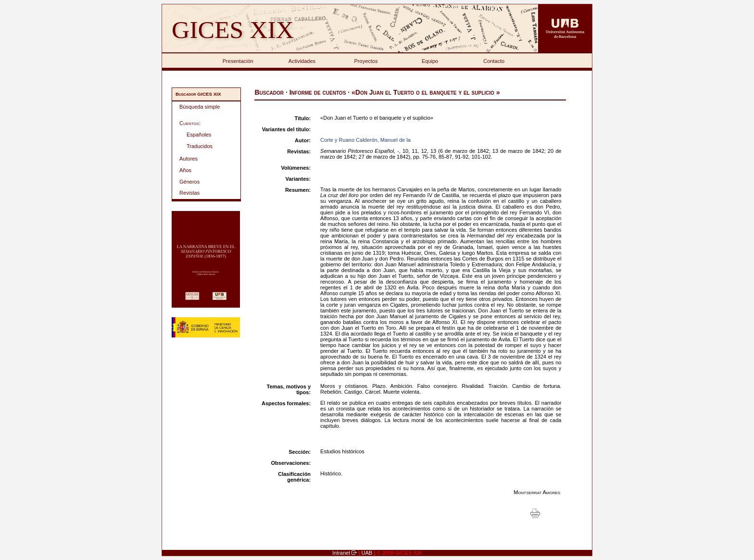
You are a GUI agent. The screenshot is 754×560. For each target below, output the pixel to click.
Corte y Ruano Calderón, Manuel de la (365, 140)
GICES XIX (233, 30)
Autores (188, 159)
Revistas (189, 193)
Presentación (238, 61)
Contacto (494, 61)
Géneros (189, 182)
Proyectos (366, 61)
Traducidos (200, 146)
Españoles (199, 135)
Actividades (302, 61)
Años (185, 170)
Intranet (342, 553)
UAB (368, 553)
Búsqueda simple (200, 107)
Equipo (430, 61)
